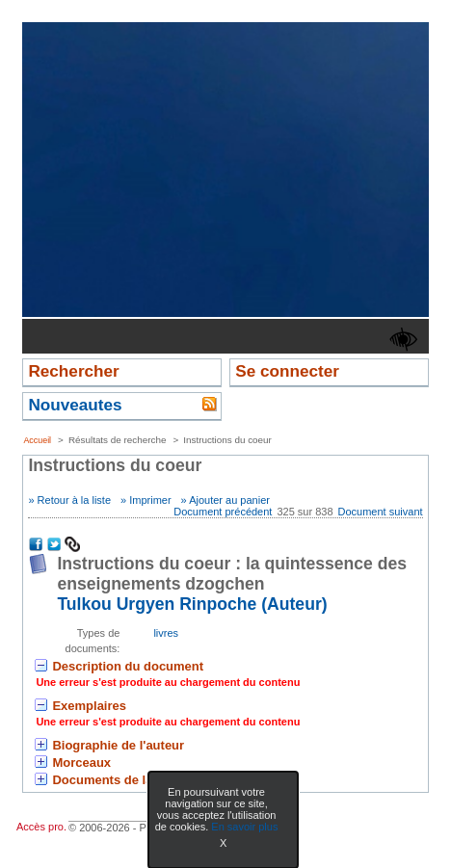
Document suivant (381, 512)
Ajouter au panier (229, 500)
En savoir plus (244, 827)
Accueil (37, 440)
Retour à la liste (74, 500)
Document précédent (223, 512)
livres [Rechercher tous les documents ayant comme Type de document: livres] (166, 633)
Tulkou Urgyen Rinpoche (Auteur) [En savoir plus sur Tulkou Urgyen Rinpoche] (192, 604)
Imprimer (150, 500)
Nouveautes (75, 405)
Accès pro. (41, 827)
